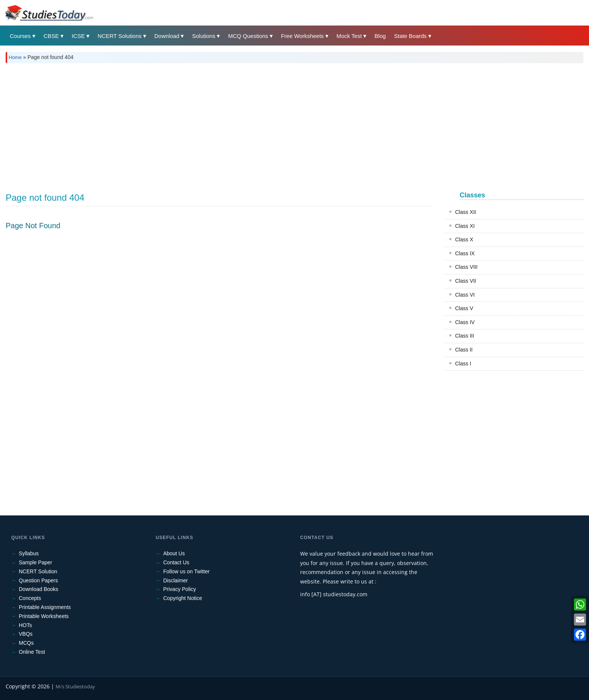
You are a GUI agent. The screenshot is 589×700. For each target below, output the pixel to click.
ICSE (78, 36)
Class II (464, 350)
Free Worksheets (302, 36)
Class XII (466, 212)
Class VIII (467, 267)
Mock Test (349, 36)
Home (15, 57)
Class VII (466, 281)
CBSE (51, 36)
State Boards (410, 36)
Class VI (465, 295)
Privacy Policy (180, 589)
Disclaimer (176, 580)
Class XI (465, 226)
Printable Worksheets (44, 616)
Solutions (204, 36)
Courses (20, 36)
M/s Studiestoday (75, 686)
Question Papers (38, 580)
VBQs (26, 634)
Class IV (465, 322)
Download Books (39, 589)
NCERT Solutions (120, 36)
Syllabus (29, 553)
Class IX (465, 253)
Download (167, 36)
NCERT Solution (38, 571)
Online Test (32, 652)
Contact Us (176, 562)
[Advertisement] (231, 125)
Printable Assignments (45, 607)
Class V (464, 308)
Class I (463, 364)
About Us (174, 553)
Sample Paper (35, 562)
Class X (464, 239)
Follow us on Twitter (187, 571)
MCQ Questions (248, 36)
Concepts (30, 598)
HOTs (25, 625)
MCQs (26, 643)
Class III (465, 336)
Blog (380, 36)
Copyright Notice (183, 598)
